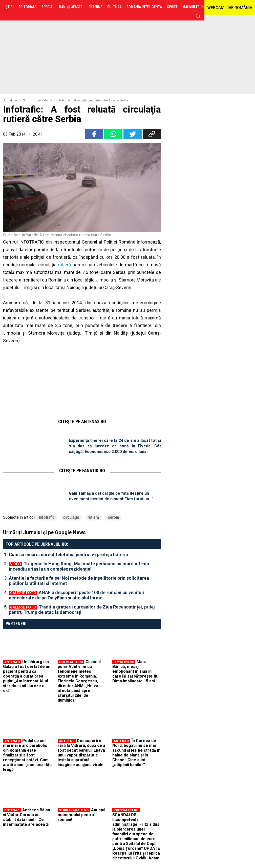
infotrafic (47, 517)
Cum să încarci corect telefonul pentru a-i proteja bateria (68, 555)
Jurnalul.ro (10, 100)
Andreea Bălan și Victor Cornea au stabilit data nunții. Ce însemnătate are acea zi (27, 817)
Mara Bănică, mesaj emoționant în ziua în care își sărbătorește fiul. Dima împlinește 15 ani (136, 671)
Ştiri (26, 100)
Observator (41, 100)
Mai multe (191, 7)
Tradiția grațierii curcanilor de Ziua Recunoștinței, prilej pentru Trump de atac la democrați (82, 610)
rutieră (65, 265)
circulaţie (71, 517)
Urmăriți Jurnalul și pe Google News (44, 532)
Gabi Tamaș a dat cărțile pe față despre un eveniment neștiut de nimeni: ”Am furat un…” (111, 496)
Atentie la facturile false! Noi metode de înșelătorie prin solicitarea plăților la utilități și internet (79, 581)
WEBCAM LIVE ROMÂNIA (230, 8)
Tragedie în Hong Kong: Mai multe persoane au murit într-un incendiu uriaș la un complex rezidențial (79, 566)
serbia (113, 517)
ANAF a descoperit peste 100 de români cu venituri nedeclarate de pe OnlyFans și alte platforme (77, 595)
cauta (198, 16)
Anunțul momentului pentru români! (81, 815)
